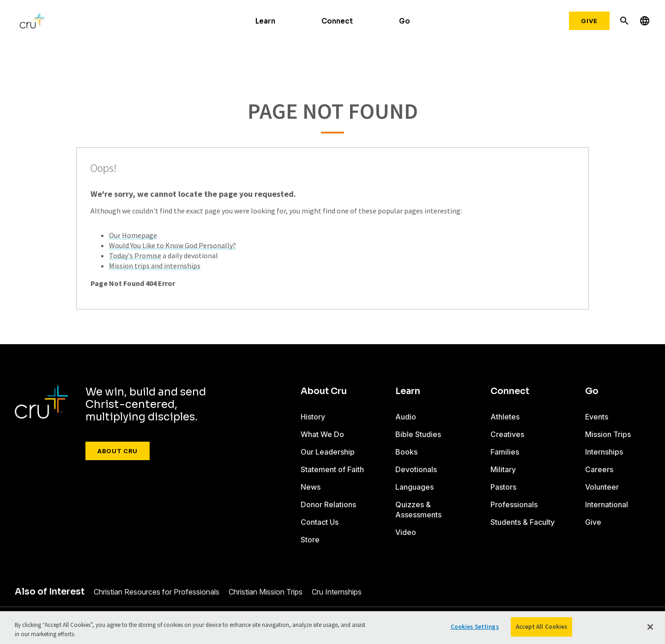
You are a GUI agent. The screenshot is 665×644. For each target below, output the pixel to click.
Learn (265, 21)
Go (405, 21)
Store (310, 540)
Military (503, 469)
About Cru (118, 451)
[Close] (650, 627)
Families (505, 452)
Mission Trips (608, 434)
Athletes (505, 417)
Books (406, 452)
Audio (406, 417)
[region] (332, 628)
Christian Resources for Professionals (157, 592)
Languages (414, 487)
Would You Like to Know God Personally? (172, 245)
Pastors (503, 487)
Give (589, 21)
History (313, 417)
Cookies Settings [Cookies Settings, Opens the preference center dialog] (475, 627)
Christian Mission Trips (266, 592)
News (311, 487)
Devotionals (416, 469)
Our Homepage (133, 235)
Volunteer (602, 487)
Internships (604, 452)
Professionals (514, 504)
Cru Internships (337, 592)
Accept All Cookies (541, 627)
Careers (599, 469)
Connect (337, 21)
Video (406, 532)
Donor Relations (328, 504)
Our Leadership (328, 452)
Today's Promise (135, 255)
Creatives (507, 434)
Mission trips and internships (155, 266)
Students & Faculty (523, 522)
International (607, 504)
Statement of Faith (332, 469)
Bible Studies (418, 434)
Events (597, 417)
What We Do (322, 434)
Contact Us (320, 522)
